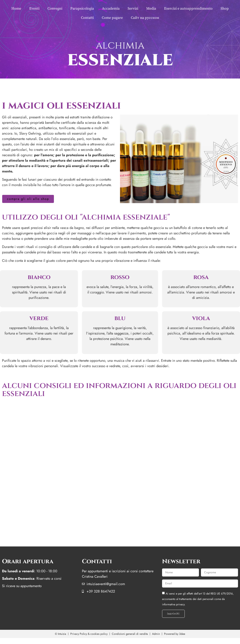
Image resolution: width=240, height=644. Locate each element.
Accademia (111, 9)
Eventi (34, 9)
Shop (225, 9)
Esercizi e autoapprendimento (188, 9)
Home (16, 9)
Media (151, 9)
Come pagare (112, 18)
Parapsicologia (82, 9)
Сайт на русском (145, 18)
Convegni (55, 9)
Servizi (133, 9)
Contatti (87, 18)
